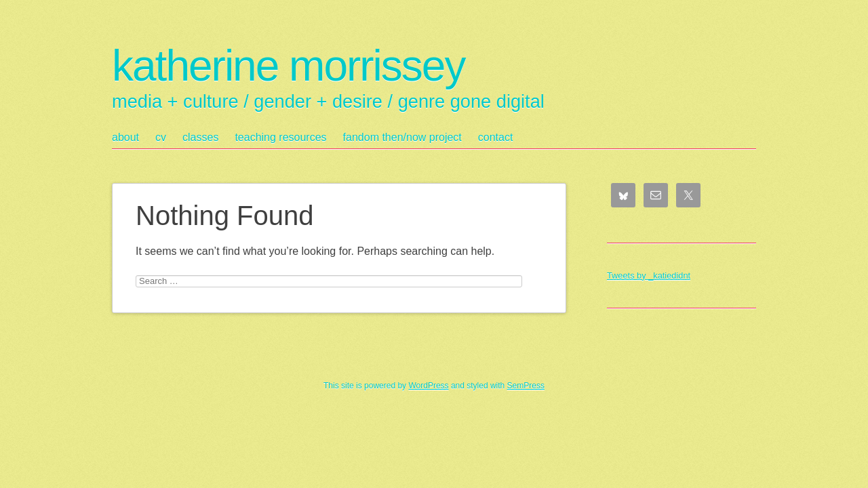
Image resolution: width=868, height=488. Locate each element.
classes (200, 137)
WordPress (428, 386)
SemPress (526, 386)
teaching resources (280, 137)
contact (496, 137)
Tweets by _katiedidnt (649, 276)
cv (161, 137)
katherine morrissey (288, 66)
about (125, 137)
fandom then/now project (402, 137)
